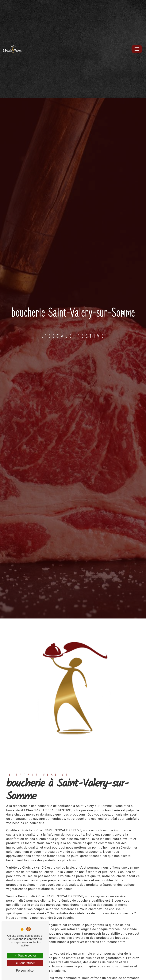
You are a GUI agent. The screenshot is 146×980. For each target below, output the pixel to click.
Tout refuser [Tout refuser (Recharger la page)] (25, 963)
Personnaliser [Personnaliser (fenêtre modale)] (25, 971)
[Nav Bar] (137, 49)
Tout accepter (25, 955)
